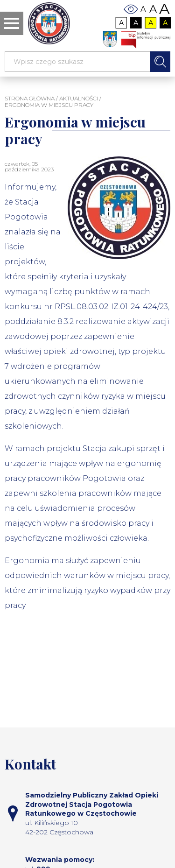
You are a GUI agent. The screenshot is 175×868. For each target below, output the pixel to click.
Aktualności (79, 99)
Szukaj (160, 62)
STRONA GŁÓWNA (30, 99)
